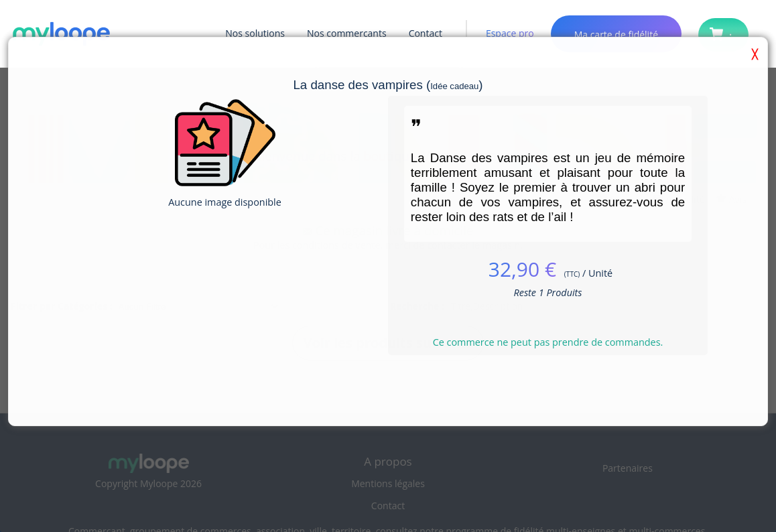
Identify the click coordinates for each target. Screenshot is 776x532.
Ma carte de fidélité (616, 35)
